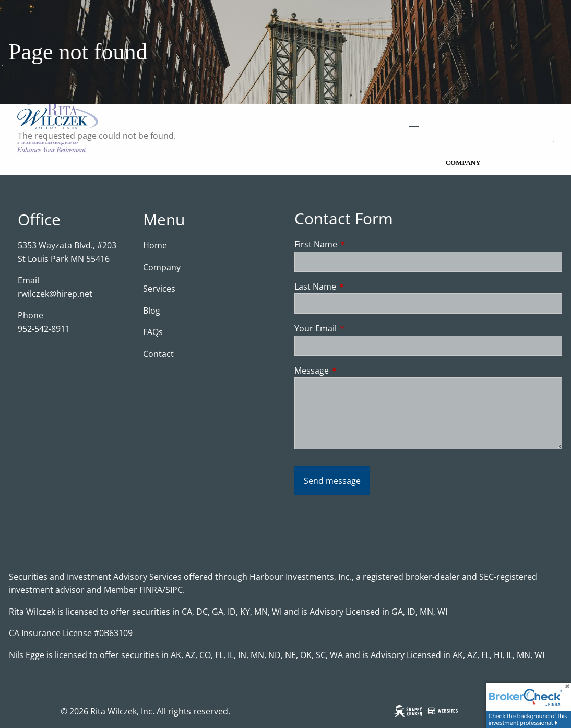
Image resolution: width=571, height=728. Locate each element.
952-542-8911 (44, 329)
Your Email (358, 328)
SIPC (174, 590)
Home (155, 245)
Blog (152, 311)
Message (354, 371)
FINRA (151, 590)
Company (463, 163)
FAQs (153, 332)
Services (159, 289)
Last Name (357, 287)
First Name (358, 244)
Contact (158, 354)
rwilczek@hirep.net (55, 294)
